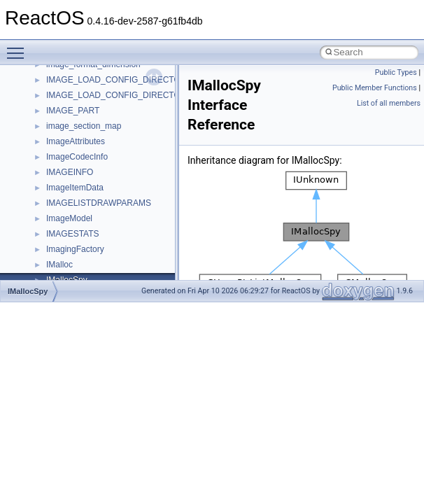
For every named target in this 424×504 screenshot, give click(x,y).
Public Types (396, 72)
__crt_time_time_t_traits (91, 241)
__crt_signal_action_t (86, 195)
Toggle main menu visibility (19, 47)
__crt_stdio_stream (82, 210)
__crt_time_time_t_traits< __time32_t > (119, 256)
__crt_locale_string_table (93, 87)
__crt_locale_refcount (86, 71)
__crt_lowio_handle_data (93, 118)
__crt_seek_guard (80, 179)
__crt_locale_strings (84, 102)
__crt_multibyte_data (85, 133)
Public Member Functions (375, 88)
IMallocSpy (28, 291)
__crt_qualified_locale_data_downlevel (118, 164)
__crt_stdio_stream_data (92, 225)
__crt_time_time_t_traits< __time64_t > (119, 272)
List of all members (389, 103)
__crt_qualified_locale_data (97, 148)
